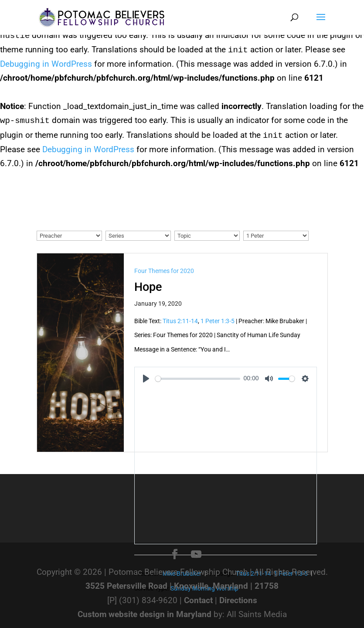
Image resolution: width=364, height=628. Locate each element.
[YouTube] (196, 554)
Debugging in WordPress (46, 64)
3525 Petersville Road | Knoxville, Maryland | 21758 (182, 586)
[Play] (146, 379)
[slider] (198, 379)
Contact (198, 600)
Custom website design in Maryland (145, 614)
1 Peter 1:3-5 (218, 321)
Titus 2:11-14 (180, 321)
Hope (148, 287)
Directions (238, 600)
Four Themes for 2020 (164, 271)
